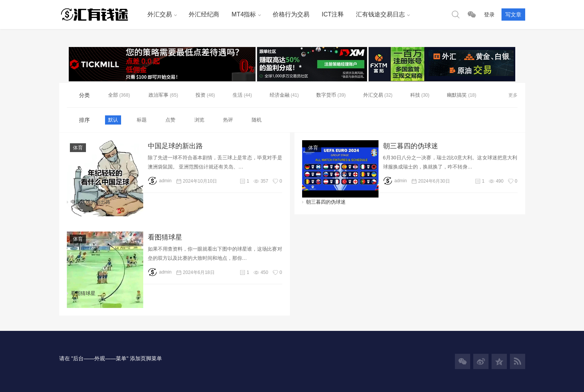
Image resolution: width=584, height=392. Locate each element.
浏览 (199, 120)
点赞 (170, 120)
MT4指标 (244, 14)
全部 (114, 95)
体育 (78, 148)
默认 (113, 120)
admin (160, 181)
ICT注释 (333, 14)
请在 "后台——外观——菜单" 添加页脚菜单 (111, 358)
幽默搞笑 (457, 95)
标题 (142, 120)
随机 (257, 120)
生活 (238, 95)
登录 (489, 15)
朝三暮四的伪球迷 (411, 146)
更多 (513, 95)
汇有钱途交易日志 (380, 14)
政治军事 (159, 95)
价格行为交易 (291, 14)
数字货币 (326, 95)
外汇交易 (160, 14)
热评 (228, 120)
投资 (201, 95)
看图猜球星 (165, 237)
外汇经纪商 (204, 14)
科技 (415, 95)
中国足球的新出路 (175, 146)
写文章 (513, 15)
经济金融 (280, 95)
